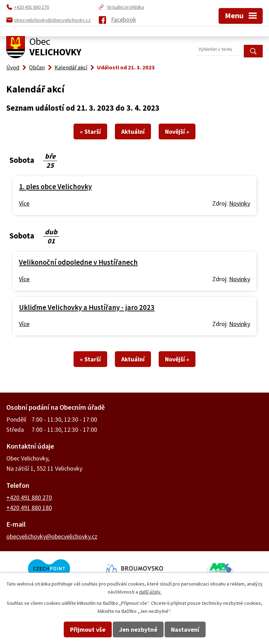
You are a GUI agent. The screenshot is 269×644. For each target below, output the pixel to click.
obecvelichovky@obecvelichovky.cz (52, 536)
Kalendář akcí (71, 67)
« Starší (90, 131)
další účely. (150, 592)
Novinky (240, 203)
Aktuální (133, 131)
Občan (37, 67)
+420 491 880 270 (29, 497)
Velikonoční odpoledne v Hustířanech (78, 262)
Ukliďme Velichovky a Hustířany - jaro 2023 (87, 307)
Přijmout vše (88, 629)
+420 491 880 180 (29, 508)
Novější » (177, 131)
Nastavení (185, 629)
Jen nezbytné (138, 629)
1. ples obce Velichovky (55, 187)
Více (24, 203)
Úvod (13, 67)
